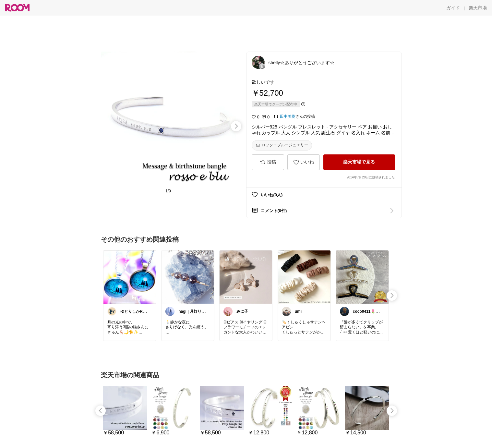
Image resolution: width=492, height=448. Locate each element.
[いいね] (304, 162)
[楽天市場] (478, 8)
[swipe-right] (236, 126)
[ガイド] (453, 8)
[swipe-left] (101, 411)
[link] (130, 277)
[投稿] (268, 162)
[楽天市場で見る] (359, 162)
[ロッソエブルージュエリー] (282, 145)
